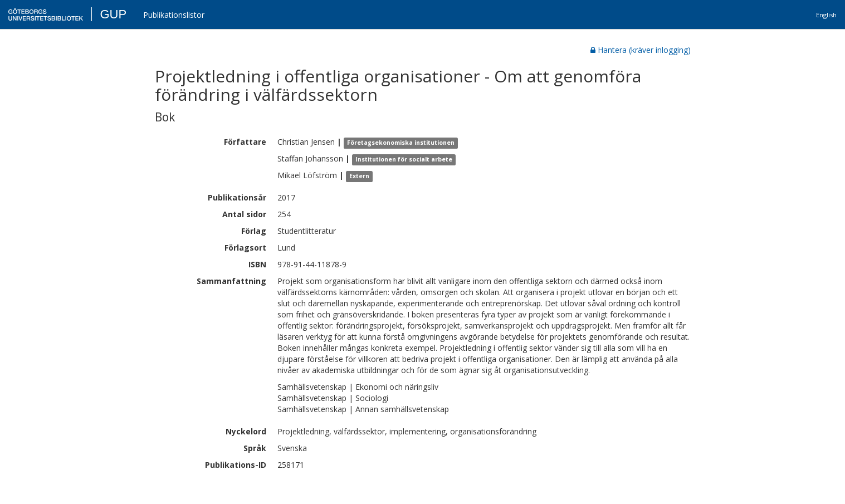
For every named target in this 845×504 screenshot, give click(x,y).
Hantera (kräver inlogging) (641, 50)
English (826, 15)
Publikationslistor (174, 15)
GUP (113, 14)
